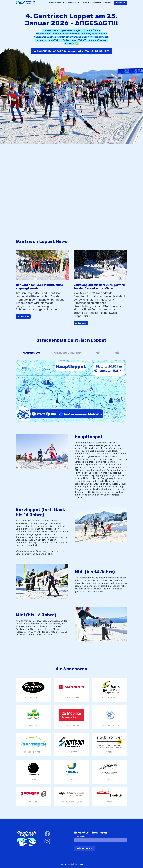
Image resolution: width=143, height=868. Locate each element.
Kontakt (107, 3)
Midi (118, 353)
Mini (98, 353)
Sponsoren (97, 3)
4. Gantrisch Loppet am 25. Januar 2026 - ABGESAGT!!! (71, 51)
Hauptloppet (31, 353)
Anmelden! (121, 3)
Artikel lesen (23, 316)
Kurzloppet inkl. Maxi (68, 353)
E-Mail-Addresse (81, 836)
